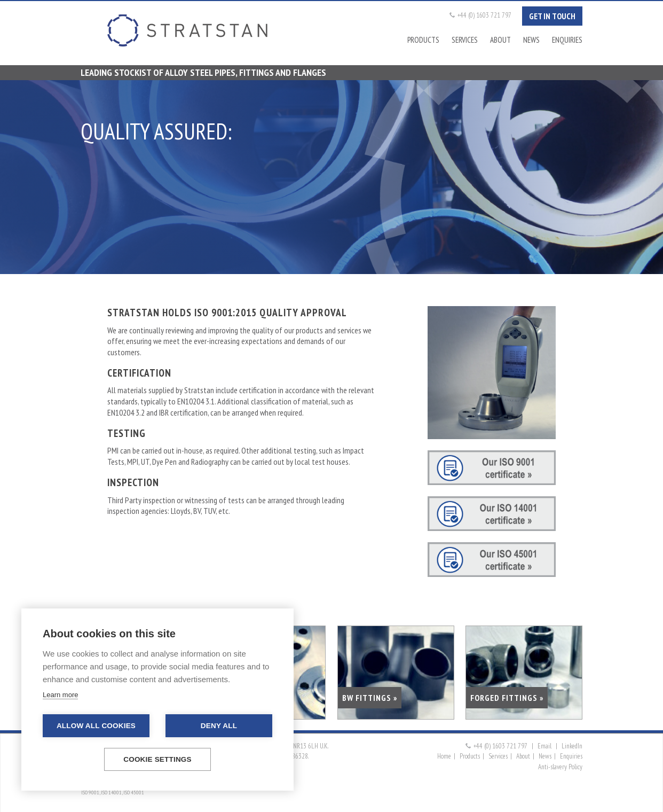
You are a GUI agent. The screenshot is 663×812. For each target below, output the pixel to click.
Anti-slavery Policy (560, 767)
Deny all (219, 726)
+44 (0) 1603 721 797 (484, 15)
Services (465, 40)
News (531, 40)
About (500, 40)
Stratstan (187, 30)
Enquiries (567, 40)
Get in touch (552, 16)
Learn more (60, 695)
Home (444, 756)
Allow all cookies (96, 726)
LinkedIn (572, 746)
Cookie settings (157, 759)
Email (544, 746)
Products (423, 40)
